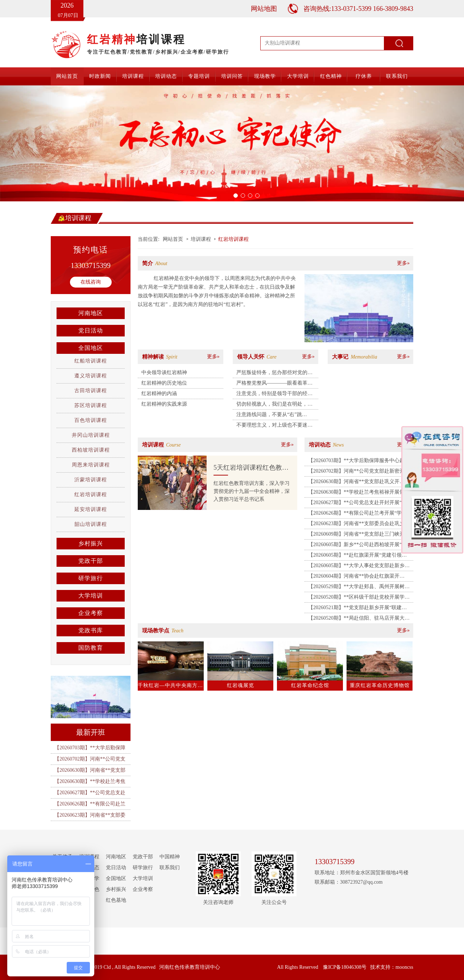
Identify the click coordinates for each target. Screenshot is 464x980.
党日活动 (91, 330)
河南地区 (91, 313)
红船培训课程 (91, 361)
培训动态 (166, 76)
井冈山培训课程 (91, 435)
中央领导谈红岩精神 (164, 372)
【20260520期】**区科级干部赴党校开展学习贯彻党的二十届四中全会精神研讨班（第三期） (359, 598)
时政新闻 (100, 76)
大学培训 (298, 76)
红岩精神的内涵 (159, 393)
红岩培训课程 (91, 495)
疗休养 (364, 76)
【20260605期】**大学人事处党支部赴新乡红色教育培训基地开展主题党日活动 (359, 567)
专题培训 (199, 76)
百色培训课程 (91, 420)
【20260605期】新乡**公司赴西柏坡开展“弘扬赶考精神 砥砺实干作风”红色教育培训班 (357, 546)
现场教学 (265, 76)
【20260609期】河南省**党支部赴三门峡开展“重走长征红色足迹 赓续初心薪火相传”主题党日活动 (359, 535)
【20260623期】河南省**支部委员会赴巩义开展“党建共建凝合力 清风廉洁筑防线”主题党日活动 (359, 525)
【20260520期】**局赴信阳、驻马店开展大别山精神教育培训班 (359, 619)
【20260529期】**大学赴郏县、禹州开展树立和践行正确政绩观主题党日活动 (359, 588)
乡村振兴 (91, 543)
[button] (35, 143)
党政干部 (91, 561)
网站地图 (264, 9)
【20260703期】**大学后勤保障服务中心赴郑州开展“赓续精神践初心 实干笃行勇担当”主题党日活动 (359, 462)
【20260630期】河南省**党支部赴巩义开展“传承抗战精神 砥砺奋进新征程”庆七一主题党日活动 (359, 483)
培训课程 (133, 76)
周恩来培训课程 (91, 465)
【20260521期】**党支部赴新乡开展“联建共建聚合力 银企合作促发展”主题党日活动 (357, 609)
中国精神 (170, 857)
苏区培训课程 (91, 405)
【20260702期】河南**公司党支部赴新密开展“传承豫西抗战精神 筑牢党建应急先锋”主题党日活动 (359, 472)
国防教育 (91, 648)
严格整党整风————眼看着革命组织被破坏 (274, 384)
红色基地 (116, 900)
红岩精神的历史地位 (164, 383)
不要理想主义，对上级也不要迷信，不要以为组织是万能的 (272, 426)
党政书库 (91, 630)
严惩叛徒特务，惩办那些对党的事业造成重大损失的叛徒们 (274, 374)
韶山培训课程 (91, 524)
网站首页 (67, 76)
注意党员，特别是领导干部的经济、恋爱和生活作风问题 (272, 395)
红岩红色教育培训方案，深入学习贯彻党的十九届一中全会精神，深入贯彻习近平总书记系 (252, 491)
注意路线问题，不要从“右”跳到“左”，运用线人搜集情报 (269, 416)
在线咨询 (91, 282)
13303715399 (91, 265)
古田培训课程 (91, 391)
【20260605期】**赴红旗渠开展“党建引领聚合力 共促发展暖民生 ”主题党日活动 (357, 556)
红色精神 (331, 76)
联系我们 (397, 76)
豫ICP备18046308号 (345, 967)
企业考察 (91, 613)
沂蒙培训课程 (91, 480)
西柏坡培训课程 (91, 450)
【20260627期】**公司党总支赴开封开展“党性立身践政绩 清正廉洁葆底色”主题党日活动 (358, 504)
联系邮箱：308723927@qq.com (349, 882)
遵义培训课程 (91, 376)
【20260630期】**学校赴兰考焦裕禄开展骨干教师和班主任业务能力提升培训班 (359, 493)
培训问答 (232, 76)
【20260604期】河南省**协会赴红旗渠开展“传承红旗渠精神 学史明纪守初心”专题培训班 (359, 577)
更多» (403, 263)
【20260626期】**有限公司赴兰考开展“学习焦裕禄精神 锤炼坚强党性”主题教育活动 (357, 514)
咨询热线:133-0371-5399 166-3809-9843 (358, 9)
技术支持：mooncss (392, 967)
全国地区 (91, 348)
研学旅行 (91, 578)
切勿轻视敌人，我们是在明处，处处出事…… (274, 405)
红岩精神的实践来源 (164, 404)
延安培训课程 (91, 509)
